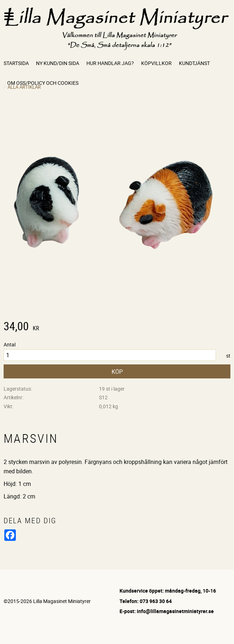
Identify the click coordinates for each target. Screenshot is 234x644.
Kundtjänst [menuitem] (194, 63)
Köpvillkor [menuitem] (156, 63)
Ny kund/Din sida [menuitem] (58, 63)
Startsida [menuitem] (16, 63)
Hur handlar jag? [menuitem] (110, 63)
